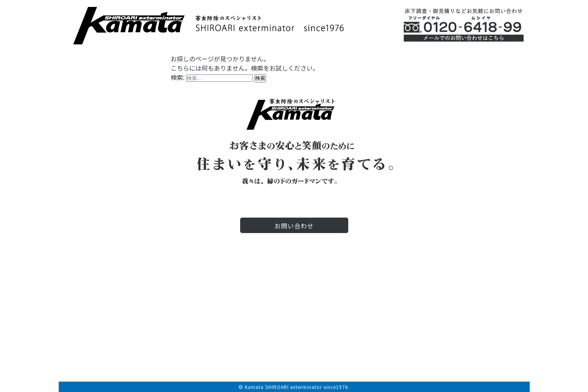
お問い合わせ (294, 226)
